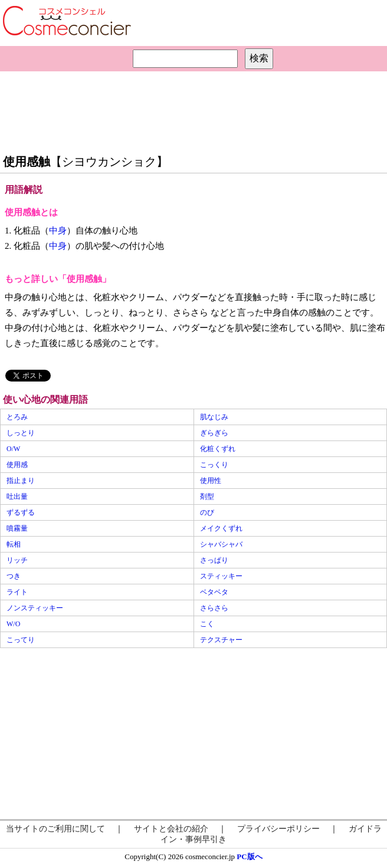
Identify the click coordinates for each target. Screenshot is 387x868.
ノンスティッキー (35, 608)
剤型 (207, 497)
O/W (13, 449)
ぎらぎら (214, 433)
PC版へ (249, 857)
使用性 (211, 481)
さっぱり (214, 560)
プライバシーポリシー (278, 829)
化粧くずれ (218, 449)
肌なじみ (214, 417)
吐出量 (17, 497)
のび (207, 512)
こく (207, 624)
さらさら (214, 608)
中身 (58, 231)
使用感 (17, 465)
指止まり (21, 481)
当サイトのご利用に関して (55, 829)
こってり (21, 640)
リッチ (17, 560)
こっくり (214, 465)
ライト (17, 592)
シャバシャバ (221, 544)
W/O (13, 624)
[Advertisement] (193, 110)
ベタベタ (214, 592)
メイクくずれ (221, 528)
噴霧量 (17, 528)
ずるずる (21, 512)
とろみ (17, 417)
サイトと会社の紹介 (171, 829)
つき (14, 576)
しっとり (21, 433)
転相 (14, 544)
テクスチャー (221, 640)
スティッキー (221, 576)
